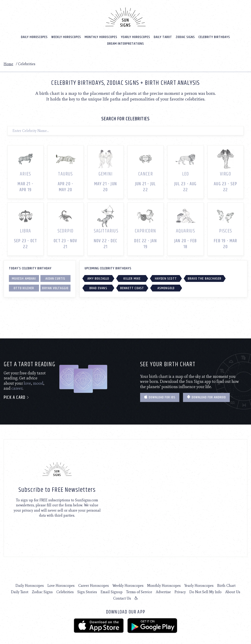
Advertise (163, 591)
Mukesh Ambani (24, 277)
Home (8, 64)
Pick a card (17, 397)
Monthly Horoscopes (101, 37)
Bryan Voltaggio (55, 287)
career (17, 387)
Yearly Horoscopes (136, 37)
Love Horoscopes (61, 585)
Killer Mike (132, 277)
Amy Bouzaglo (98, 277)
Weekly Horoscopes (66, 37)
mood (38, 382)
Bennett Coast (132, 287)
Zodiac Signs (185, 37)
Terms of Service (139, 591)
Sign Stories (87, 591)
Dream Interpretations (126, 43)
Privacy (180, 591)
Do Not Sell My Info (205, 591)
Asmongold (166, 287)
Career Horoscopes (94, 585)
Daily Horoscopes (34, 37)
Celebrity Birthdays (214, 37)
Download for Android (206, 396)
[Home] (125, 17)
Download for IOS (160, 396)
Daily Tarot (163, 37)
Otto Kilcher (24, 287)
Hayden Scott (166, 277)
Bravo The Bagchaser (205, 277)
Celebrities (65, 591)
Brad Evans (98, 287)
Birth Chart (226, 585)
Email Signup (112, 591)
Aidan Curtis (55, 277)
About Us (233, 591)
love (27, 382)
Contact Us (122, 597)
